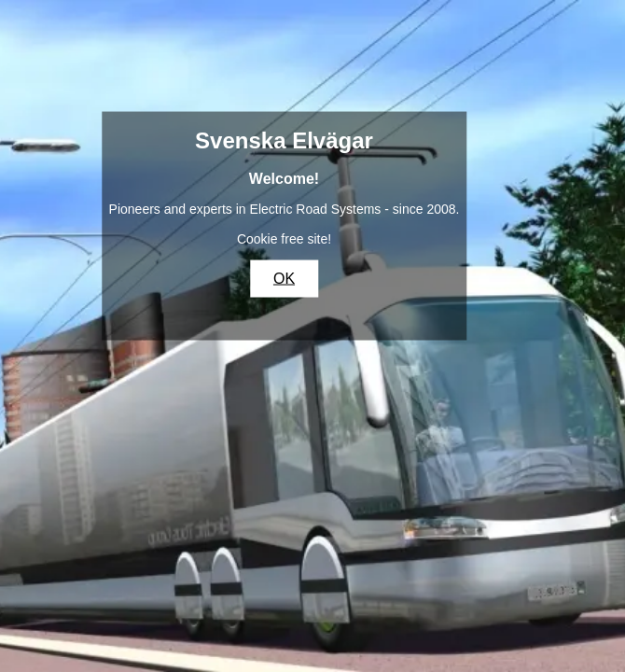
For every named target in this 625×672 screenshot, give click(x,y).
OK (284, 279)
